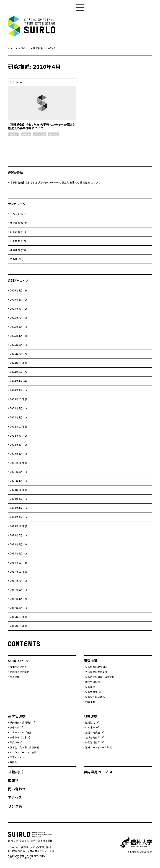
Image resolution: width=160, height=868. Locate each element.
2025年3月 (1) (18, 345)
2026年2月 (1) (18, 299)
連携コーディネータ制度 (99, 747)
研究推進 (91, 661)
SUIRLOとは (18, 661)
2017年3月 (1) (18, 608)
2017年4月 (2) (18, 599)
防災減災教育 (94, 742)
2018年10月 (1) (19, 526)
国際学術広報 (93, 682)
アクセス (15, 797)
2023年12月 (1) (19, 399)
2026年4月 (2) (18, 290)
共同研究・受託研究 (23, 722)
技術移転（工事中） (21, 737)
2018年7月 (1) (18, 535)
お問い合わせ (17, 856)
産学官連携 (17, 716)
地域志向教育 (94, 737)
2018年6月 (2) (18, 544)
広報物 (13, 780)
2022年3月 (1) (18, 454)
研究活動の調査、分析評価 (100, 677)
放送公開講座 (94, 732)
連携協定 (92, 722)
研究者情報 (93, 692)
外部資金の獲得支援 (96, 672)
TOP (10, 48)
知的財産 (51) (18, 232)
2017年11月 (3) (19, 572)
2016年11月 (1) (19, 626)
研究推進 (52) (18, 241)
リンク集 (15, 806)
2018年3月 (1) (18, 553)
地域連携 (91, 716)
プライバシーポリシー (22, 858)
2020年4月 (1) (18, 508)
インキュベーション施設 (23, 752)
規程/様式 (16, 772)
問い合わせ (17, 789)
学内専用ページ (98, 772)
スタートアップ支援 (21, 732)
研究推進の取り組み (96, 667)
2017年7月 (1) (18, 581)
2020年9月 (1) (18, 499)
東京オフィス (17, 757)
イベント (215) (19, 214)
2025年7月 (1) (18, 318)
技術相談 (16, 727)
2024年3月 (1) (18, 390)
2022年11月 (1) (19, 426)
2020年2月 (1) (18, 517)
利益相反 (90, 702)
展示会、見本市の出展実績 (24, 747)
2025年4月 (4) (18, 336)
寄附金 (13, 762)
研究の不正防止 (96, 697)
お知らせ (23, 48)
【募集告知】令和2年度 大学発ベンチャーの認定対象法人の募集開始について (55, 182)
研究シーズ (16, 742)
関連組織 (15, 677)
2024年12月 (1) (19, 363)
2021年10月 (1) (19, 463)
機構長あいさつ (18, 667)
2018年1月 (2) (18, 562)
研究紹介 (90, 687)
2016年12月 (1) (19, 617)
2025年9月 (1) (18, 309)
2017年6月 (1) (18, 590)
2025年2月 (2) (18, 354)
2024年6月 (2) (18, 372)
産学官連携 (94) (19, 223)
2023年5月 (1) (18, 408)
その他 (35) (17, 259)
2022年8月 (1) (18, 445)
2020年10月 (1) (19, 490)
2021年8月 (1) (18, 472)
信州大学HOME (37, 856)
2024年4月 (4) (18, 381)
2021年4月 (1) (18, 481)
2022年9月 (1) (18, 436)
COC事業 (92, 727)
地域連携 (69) (18, 250)
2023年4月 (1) (18, 417)
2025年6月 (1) (18, 327)
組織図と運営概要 (20, 672)
